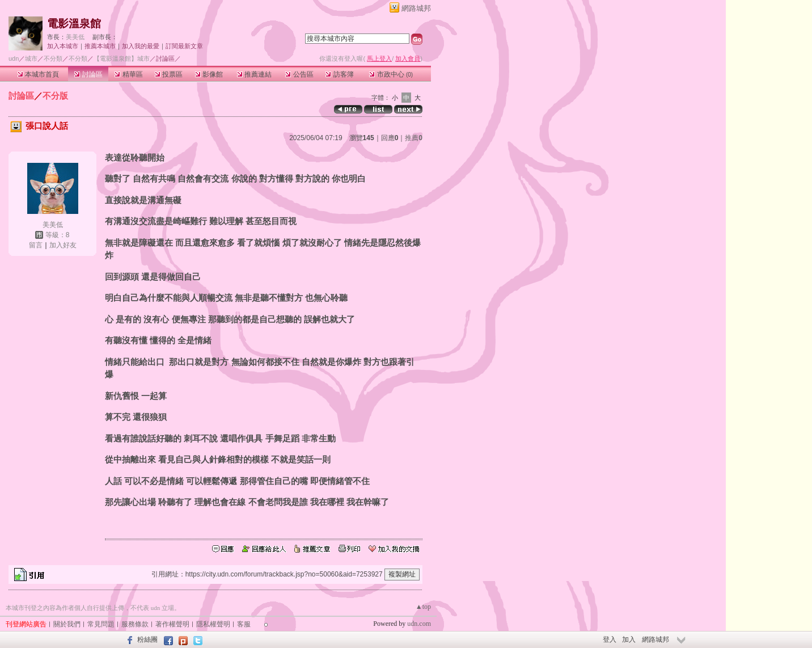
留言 (36, 245)
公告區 (299, 74)
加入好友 (63, 245)
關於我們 (67, 624)
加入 (629, 639)
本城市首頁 (38, 74)
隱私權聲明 (213, 624)
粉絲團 (147, 639)
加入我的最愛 (141, 46)
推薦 (414, 138)
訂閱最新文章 (184, 46)
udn (14, 58)
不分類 (53, 58)
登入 (610, 639)
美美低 (75, 37)
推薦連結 (254, 74)
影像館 (209, 74)
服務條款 (135, 624)
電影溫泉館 (74, 24)
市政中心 (391, 74)
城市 (31, 58)
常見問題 (101, 624)
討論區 (88, 74)
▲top (423, 607)
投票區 (169, 74)
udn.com (419, 624)
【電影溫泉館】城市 (122, 58)
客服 (244, 624)
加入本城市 (63, 46)
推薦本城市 (100, 46)
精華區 (128, 74)
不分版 (55, 96)
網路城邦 (416, 8)
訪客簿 (339, 74)
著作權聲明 (172, 624)
